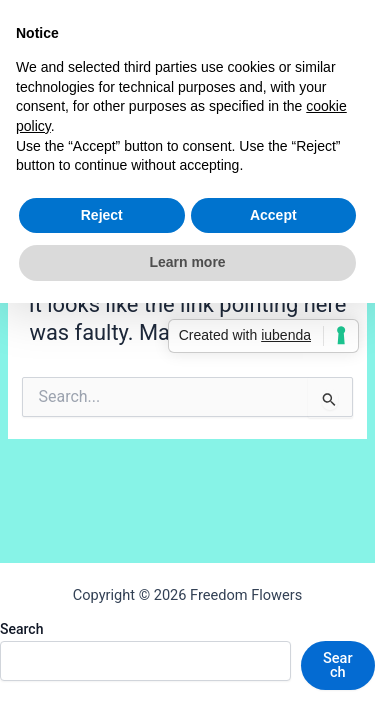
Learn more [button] (187, 262)
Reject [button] (102, 215)
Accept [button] (273, 215)
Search (21, 629)
